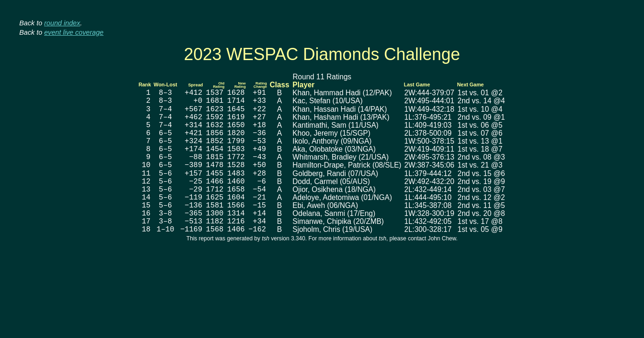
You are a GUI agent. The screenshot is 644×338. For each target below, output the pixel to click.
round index (62, 23)
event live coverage (74, 32)
